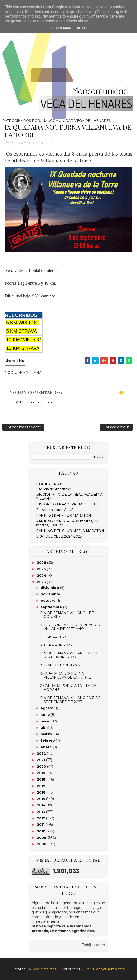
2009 (42, 838)
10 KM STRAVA (23, 348)
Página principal (49, 483)
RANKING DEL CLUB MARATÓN (64, 516)
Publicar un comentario (35, 402)
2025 (42, 569)
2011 (41, 825)
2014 (42, 805)
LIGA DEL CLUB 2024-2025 (59, 536)
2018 (42, 779)
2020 (42, 767)
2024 (42, 576)
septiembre (52, 607)
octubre (49, 601)
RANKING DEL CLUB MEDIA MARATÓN (70, 531)
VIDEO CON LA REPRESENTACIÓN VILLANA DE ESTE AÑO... (70, 627)
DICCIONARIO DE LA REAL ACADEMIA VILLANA (69, 497)
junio (46, 715)
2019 (42, 773)
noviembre (51, 594)
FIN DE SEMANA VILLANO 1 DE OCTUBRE (67, 615)
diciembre (50, 588)
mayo (46, 721)
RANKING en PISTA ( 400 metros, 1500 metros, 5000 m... (69, 523)
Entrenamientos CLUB (55, 510)
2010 (42, 831)
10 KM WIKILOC (24, 340)
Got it (82, 28)
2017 (42, 786)
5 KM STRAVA (21, 331)
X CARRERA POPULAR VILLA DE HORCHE (68, 688)
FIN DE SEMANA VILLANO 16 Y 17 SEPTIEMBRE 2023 (69, 655)
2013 (41, 812)
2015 (41, 799)
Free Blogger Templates (105, 969)
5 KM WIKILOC (22, 323)
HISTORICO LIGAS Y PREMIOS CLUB (68, 504)
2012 (41, 818)
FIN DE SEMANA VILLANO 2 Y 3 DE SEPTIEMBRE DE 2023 (70, 700)
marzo (47, 734)
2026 (42, 563)
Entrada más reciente (23, 427)
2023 (42, 582)
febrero (48, 740)
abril (45, 728)
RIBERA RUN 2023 (56, 645)
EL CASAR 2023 (53, 637)
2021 (41, 760)
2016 (42, 792)
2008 (42, 844)
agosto (48, 708)
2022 (42, 753)
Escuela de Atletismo (54, 489)
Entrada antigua (116, 427)
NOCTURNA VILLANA (37, 143)
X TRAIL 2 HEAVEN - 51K (60, 665)
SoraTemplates (44, 969)
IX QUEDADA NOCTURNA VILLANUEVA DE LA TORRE (66, 676)
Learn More (62, 28)
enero (47, 747)
